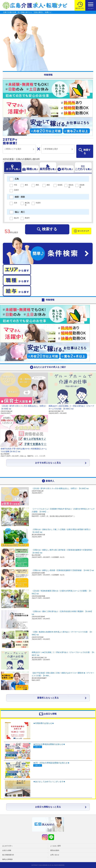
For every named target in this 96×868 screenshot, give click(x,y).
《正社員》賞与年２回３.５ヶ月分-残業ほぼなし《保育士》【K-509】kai (60, 488)
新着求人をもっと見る (48, 698)
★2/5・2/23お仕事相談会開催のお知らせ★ (51, 763)
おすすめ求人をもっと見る (48, 463)
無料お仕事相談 (7, 859)
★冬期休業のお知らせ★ (44, 723)
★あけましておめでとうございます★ (49, 782)
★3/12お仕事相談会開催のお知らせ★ (49, 744)
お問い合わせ (55, 855)
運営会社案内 (55, 850)
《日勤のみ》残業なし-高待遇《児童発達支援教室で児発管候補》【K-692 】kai (63, 570)
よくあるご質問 (55, 846)
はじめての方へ (7, 846)
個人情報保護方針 (8, 855)
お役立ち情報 (7, 850)
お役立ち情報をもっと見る (48, 807)
